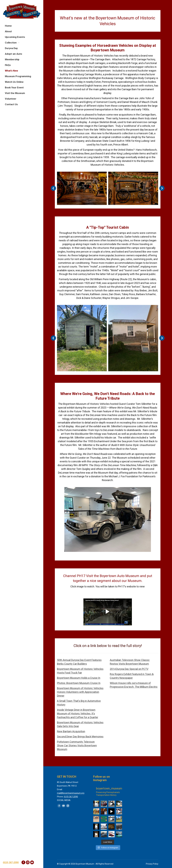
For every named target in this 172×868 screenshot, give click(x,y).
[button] (53, 188)
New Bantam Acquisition (71, 731)
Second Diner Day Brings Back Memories (80, 737)
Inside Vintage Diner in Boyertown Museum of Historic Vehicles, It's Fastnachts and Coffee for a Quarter (78, 714)
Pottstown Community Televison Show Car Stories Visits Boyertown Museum (77, 745)
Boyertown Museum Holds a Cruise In (79, 678)
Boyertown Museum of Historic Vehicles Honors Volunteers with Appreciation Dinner (80, 692)
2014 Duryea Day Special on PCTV (129, 669)
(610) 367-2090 (11, 862)
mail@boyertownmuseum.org (71, 793)
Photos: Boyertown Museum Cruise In (79, 683)
